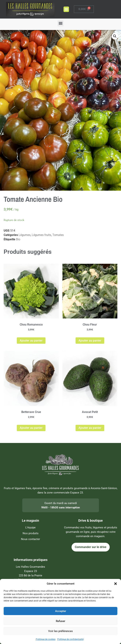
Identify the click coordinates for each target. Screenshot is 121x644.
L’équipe (30, 527)
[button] (116, 584)
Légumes (25, 235)
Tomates (58, 235)
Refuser (60, 621)
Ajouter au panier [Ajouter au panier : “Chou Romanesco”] (31, 341)
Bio (18, 239)
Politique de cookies (46, 639)
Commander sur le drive (91, 547)
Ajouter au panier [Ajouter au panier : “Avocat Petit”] (90, 428)
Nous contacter (30, 539)
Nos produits (31, 533)
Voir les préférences (60, 631)
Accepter (61, 611)
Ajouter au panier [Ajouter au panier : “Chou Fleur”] (90, 341)
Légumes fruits (41, 235)
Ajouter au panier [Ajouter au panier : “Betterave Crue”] (31, 428)
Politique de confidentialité (70, 639)
